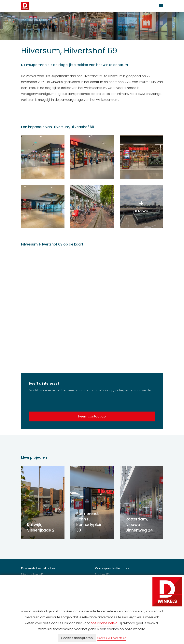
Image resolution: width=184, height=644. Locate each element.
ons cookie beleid (104, 623)
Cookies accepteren (77, 638)
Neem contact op (92, 416)
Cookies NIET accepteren (112, 638)
